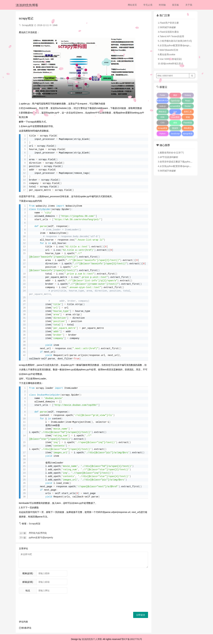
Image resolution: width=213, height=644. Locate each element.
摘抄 (175, 95)
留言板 (176, 5)
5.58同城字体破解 (167, 171)
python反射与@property (41, 537)
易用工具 (188, 112)
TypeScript (175, 101)
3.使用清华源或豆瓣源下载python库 (176, 162)
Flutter (162, 95)
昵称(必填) (28, 573)
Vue (175, 112)
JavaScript (175, 134)
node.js (162, 106)
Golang (188, 95)
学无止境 (148, 5)
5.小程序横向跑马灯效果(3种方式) (175, 41)
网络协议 (163, 112)
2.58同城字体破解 (167, 27)
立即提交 (141, 615)
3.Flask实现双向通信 (168, 32)
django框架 (188, 134)
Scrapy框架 (35, 524)
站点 (28, 590)
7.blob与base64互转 (168, 50)
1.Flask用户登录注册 (168, 23)
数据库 (175, 128)
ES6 (162, 117)
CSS (162, 123)
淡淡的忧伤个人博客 (92, 639)
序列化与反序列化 (38, 533)
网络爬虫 (188, 128)
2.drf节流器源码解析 (168, 157)
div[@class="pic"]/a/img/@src (109, 453)
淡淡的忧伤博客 (27, 5)
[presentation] (43, 602)
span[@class (88, 443)
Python (162, 134)
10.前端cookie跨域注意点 (171, 64)
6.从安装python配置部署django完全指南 (178, 45)
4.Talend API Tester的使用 (171, 36)
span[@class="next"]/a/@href (99, 487)
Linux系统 (175, 117)
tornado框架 (175, 106)
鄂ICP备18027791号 (132, 639)
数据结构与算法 (163, 103)
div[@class (52, 432)
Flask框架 (188, 123)
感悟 (175, 123)
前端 (188, 117)
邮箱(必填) (28, 582)
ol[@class (84, 415)
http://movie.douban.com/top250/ (76, 405)
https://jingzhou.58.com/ (78, 216)
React (188, 101)
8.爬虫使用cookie (167, 54)
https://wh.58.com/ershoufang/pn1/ (77, 220)
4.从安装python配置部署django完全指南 (178, 166)
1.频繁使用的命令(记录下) (171, 153)
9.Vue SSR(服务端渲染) (170, 59)
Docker (188, 106)
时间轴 (162, 5)
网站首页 (132, 5)
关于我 (189, 5)
